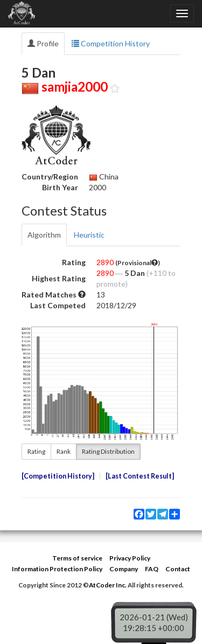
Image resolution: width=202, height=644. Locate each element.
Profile (43, 43)
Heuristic (89, 235)
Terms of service (77, 558)
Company (124, 569)
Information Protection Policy (57, 569)
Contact (178, 569)
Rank (64, 451)
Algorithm (44, 235)
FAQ (152, 569)
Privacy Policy (130, 558)
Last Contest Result (140, 476)
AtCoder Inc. (108, 585)
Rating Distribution (108, 451)
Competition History (111, 43)
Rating (36, 451)
